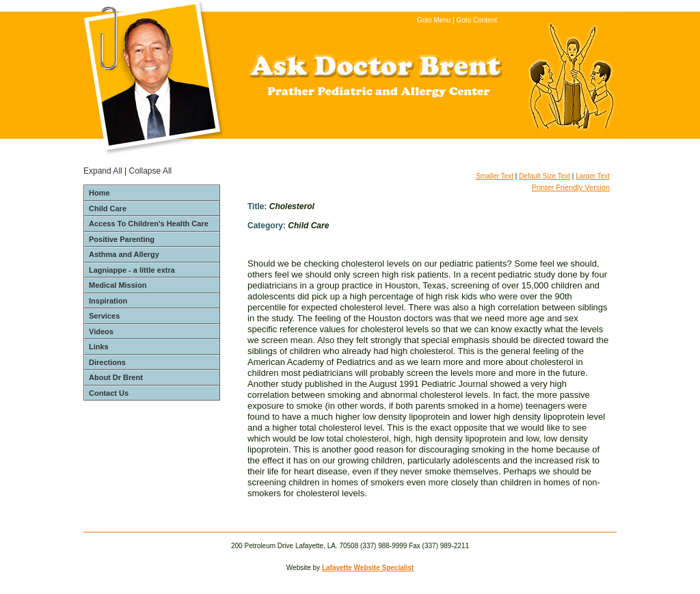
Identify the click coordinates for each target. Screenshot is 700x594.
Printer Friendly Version (571, 187)
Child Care (108, 208)
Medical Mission (118, 285)
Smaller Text (495, 176)
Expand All (103, 171)
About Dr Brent (116, 377)
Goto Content (477, 20)
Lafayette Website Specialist (368, 568)
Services (104, 316)
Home (99, 193)
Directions (107, 362)
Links (99, 347)
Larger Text (593, 176)
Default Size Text (544, 176)
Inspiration (108, 301)
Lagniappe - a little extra (132, 270)
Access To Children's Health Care (149, 224)
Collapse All (151, 171)
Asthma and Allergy (124, 254)
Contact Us (109, 393)
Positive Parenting (122, 239)
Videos (101, 332)
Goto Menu (434, 20)
